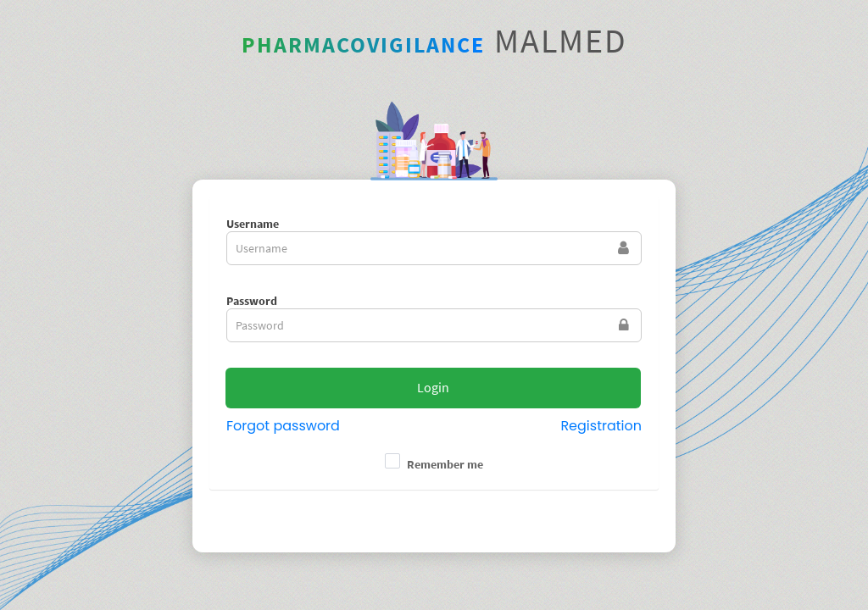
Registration (601, 426)
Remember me (445, 464)
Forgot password (283, 426)
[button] (433, 388)
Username (253, 224)
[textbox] (434, 248)
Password (252, 301)
